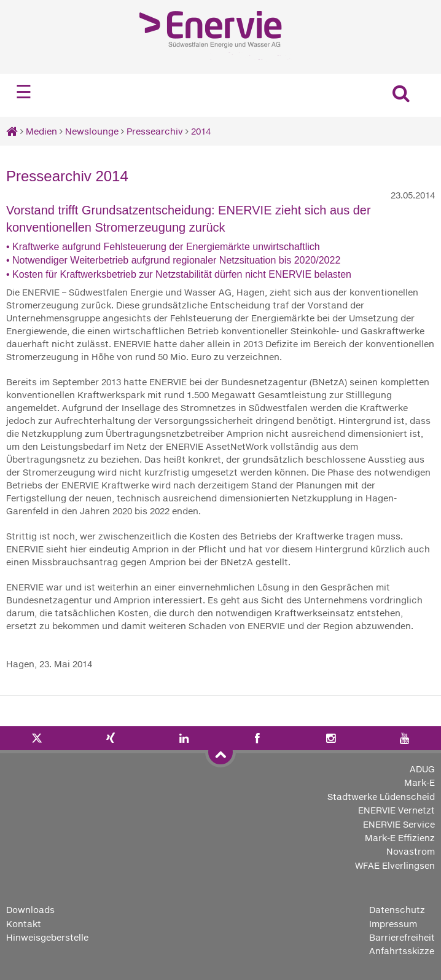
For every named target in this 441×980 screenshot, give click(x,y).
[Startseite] (12, 131)
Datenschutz (397, 910)
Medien (41, 131)
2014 (201, 131)
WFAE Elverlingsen (395, 865)
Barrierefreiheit (402, 937)
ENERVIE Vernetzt (396, 810)
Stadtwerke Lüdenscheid (381, 797)
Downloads (30, 910)
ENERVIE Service (399, 824)
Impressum (393, 924)
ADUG (422, 769)
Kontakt (24, 924)
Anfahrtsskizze (402, 951)
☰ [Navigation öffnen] (24, 92)
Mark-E (420, 782)
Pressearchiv (155, 131)
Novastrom (411, 851)
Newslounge (92, 131)
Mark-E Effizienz (400, 838)
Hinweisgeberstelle (47, 937)
